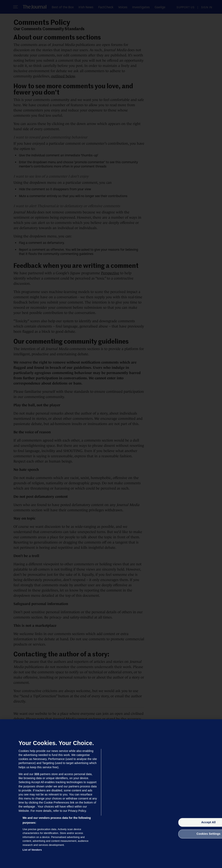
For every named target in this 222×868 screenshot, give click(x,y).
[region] (111, 794)
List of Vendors (32, 850)
